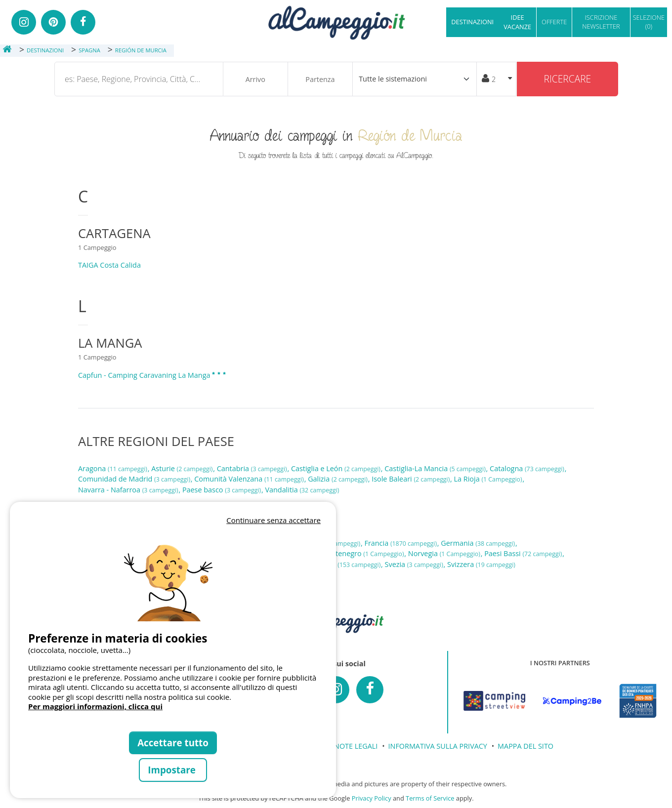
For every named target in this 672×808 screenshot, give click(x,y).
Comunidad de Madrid (135, 479)
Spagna (347, 564)
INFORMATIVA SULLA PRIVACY (438, 746)
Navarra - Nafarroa (129, 490)
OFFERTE (554, 22)
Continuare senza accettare (273, 520)
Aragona (114, 468)
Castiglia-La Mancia (436, 468)
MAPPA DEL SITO (525, 746)
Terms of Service (430, 798)
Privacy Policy (372, 798)
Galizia (339, 479)
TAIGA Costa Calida (109, 265)
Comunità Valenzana (250, 479)
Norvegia (445, 553)
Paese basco (223, 490)
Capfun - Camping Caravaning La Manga (153, 375)
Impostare (173, 770)
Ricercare (568, 79)
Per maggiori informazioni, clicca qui (95, 706)
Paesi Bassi (524, 553)
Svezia (415, 564)
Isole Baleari (412, 479)
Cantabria (253, 468)
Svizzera (481, 564)
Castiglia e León (337, 468)
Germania (479, 543)
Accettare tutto (173, 743)
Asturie (183, 468)
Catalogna (528, 468)
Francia (401, 543)
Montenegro (363, 553)
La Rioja (489, 479)
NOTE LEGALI (356, 746)
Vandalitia (302, 490)
